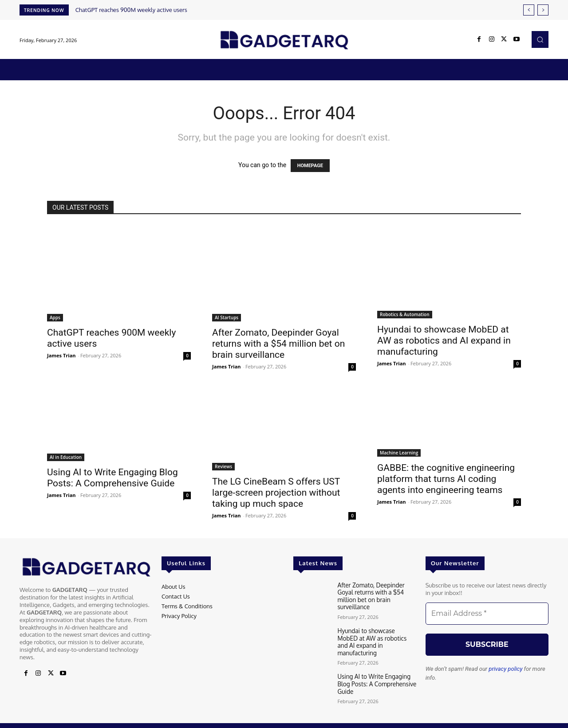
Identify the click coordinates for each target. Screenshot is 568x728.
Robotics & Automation (405, 314)
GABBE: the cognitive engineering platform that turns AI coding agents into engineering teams (446, 479)
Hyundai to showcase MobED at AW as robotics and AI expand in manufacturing (444, 341)
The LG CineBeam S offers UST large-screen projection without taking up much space (276, 493)
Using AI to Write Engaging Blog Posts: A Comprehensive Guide (112, 478)
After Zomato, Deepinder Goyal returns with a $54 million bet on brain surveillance (278, 344)
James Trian (61, 355)
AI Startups (227, 317)
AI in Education (66, 457)
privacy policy (505, 669)
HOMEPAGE (310, 166)
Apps (55, 317)
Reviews (223, 466)
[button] (540, 39)
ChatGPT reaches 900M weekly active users (131, 10)
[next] (543, 10)
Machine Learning (399, 453)
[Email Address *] (487, 614)
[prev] (529, 10)
